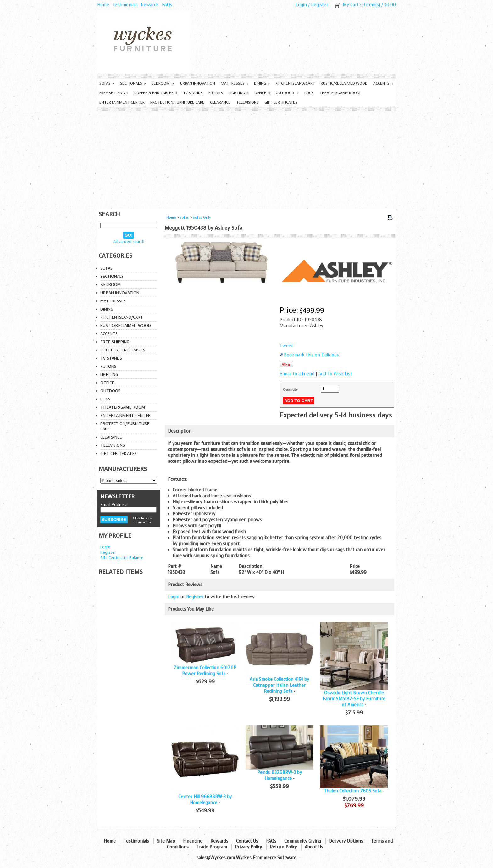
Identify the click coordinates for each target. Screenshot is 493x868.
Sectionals (133, 83)
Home (103, 5)
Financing (193, 841)
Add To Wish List (335, 374)
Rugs (309, 93)
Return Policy (283, 847)
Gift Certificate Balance (122, 558)
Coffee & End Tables (156, 93)
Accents (383, 83)
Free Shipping (114, 93)
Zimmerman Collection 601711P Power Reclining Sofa (205, 671)
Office (262, 93)
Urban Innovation (198, 83)
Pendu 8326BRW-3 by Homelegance (280, 776)
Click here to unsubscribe (142, 520)
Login (301, 5)
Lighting (239, 93)
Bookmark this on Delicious (311, 355)
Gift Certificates (281, 102)
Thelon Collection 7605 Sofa (353, 791)
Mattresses (235, 83)
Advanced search (129, 241)
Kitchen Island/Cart (295, 83)
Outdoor (287, 93)
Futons (216, 93)
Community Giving (303, 841)
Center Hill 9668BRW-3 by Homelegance (205, 800)
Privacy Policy (248, 847)
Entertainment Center (122, 102)
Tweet (286, 346)
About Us (314, 847)
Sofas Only (202, 218)
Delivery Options (346, 841)
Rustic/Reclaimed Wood (344, 83)
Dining (262, 83)
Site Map (166, 841)
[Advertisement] (246, 159)
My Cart (351, 5)
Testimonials (125, 5)
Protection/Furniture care (177, 102)
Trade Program (212, 847)
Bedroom (163, 83)
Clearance (220, 102)
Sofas (107, 83)
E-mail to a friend (297, 374)
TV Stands (193, 93)
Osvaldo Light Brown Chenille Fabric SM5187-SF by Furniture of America (354, 699)
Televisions (247, 102)
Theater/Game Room (340, 93)
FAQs (167, 5)
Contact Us (247, 841)
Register (320, 5)
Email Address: (114, 504)
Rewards (150, 5)
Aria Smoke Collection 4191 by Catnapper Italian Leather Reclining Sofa (279, 685)
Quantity (290, 389)
